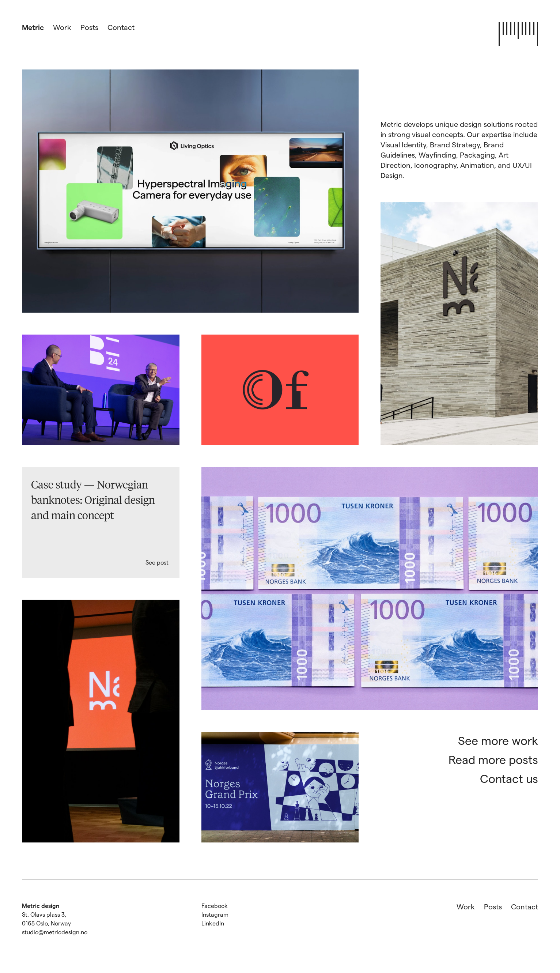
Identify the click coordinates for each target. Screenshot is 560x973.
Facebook (215, 906)
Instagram (215, 914)
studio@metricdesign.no (55, 932)
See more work (498, 740)
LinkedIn (213, 923)
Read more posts (493, 759)
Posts (89, 27)
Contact (121, 27)
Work (62, 27)
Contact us (509, 778)
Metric (33, 27)
